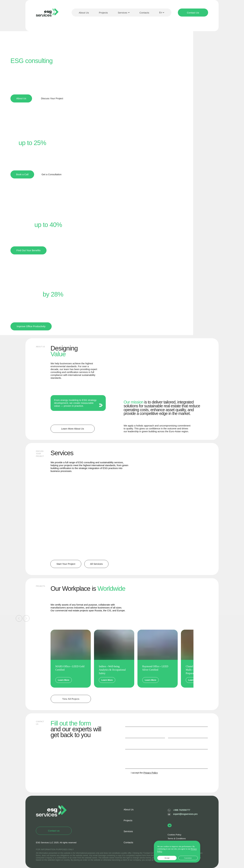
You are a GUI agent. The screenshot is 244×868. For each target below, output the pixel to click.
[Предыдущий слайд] (19, 618)
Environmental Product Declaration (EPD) (166, 487)
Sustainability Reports (117, 524)
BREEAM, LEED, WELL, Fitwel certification (66, 489)
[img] (171, 535)
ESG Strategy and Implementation (163, 525)
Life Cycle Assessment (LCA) (69, 525)
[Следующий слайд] (26, 618)
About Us (84, 13)
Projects (103, 13)
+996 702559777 (182, 810)
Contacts (144, 13)
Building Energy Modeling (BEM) (113, 487)
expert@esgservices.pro (185, 814)
